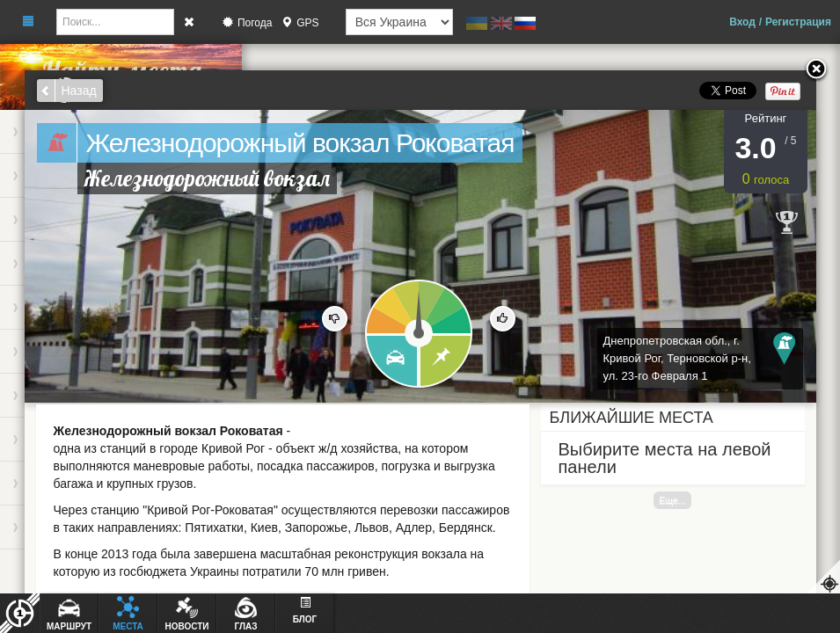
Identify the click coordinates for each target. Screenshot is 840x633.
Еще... (672, 500)
